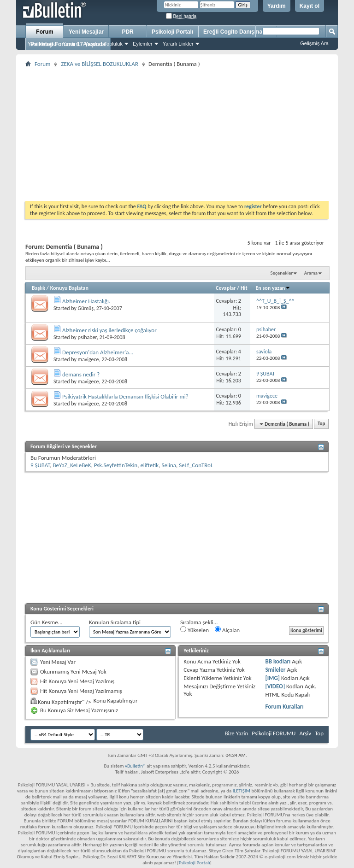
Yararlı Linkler (178, 44)
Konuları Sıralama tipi (115, 622)
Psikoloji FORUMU (274, 733)
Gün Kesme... (47, 622)
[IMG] (272, 678)
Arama (311, 273)
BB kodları (278, 661)
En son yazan (273, 288)
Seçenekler (282, 273)
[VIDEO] (275, 686)
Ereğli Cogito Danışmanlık (238, 32)
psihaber (87, 337)
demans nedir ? (81, 374)
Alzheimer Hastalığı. (86, 301)
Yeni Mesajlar (43, 44)
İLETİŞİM (242, 791)
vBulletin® (135, 766)
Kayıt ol (310, 6)
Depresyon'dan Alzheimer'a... (98, 352)
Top (321, 424)
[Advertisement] (177, 134)
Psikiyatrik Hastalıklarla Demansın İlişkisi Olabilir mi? (125, 396)
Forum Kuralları (284, 707)
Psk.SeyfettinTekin (116, 465)
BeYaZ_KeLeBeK (72, 465)
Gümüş (86, 308)
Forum (44, 32)
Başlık (38, 288)
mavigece (88, 359)
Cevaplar (226, 288)
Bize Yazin (236, 733)
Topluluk (113, 44)
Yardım (277, 6)
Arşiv (305, 733)
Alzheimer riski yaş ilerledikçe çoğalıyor (109, 330)
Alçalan (227, 630)
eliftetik (149, 465)
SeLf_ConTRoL (196, 465)
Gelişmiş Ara (314, 43)
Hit (244, 288)
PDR (127, 32)
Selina (168, 465)
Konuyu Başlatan (69, 288)
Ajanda (91, 44)
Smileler (275, 670)
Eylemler (143, 44)
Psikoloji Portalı (172, 32)
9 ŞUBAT (40, 465)
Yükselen (195, 630)
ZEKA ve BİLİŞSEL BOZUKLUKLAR (100, 64)
